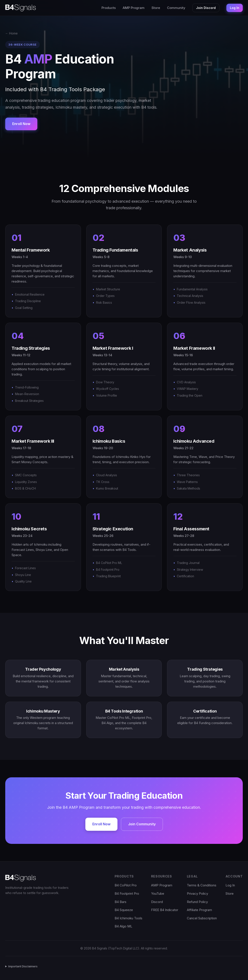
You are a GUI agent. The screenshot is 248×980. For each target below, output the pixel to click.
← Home (11, 33)
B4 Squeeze (124, 910)
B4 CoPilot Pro (126, 885)
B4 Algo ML (123, 926)
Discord (157, 902)
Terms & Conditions (202, 885)
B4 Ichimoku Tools (128, 918)
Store (156, 8)
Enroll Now (21, 124)
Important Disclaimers (23, 966)
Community (176, 8)
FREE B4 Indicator (165, 910)
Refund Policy (197, 902)
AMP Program (134, 8)
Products (109, 8)
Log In (235, 8)
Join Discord (206, 8)
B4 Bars (121, 902)
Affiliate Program (199, 910)
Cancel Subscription (202, 918)
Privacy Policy (197, 893)
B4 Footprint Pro (127, 893)
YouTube (158, 893)
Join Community (142, 824)
